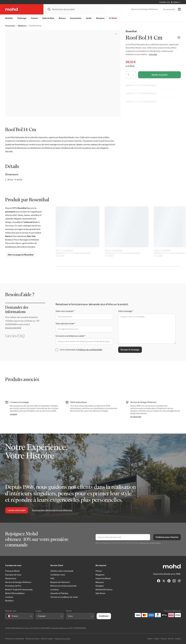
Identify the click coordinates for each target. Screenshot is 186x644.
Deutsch (171, 639)
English (157, 639)
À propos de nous (13, 575)
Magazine (100, 575)
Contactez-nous (58, 575)
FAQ (52, 578)
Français (164, 639)
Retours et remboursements (63, 586)
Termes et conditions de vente (64, 597)
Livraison (13, 414)
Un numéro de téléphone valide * (70, 336)
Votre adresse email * (65, 323)
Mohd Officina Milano (15, 593)
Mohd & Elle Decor (104, 590)
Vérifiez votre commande (62, 571)
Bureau (62, 18)
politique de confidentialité (150, 543)
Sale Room (100, 593)
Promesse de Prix (13, 586)
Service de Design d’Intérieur (145, 9)
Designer (100, 586)
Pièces (99, 571)
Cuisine (34, 18)
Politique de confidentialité (90, 350)
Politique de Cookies (32, 639)
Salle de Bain (48, 18)
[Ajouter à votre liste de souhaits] (179, 38)
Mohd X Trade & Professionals (19, 590)
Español (178, 639)
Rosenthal (131, 31)
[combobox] (8, 616)
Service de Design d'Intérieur (18, 582)
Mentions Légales (47, 639)
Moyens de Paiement (60, 582)
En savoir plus (136, 417)
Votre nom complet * (65, 311)
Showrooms (11, 578)
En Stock (113, 18)
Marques (100, 18)
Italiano (150, 639)
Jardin (89, 18)
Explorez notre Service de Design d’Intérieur (52, 510)
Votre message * (126, 311)
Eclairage (22, 18)
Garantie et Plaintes (59, 593)
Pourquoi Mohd (12, 571)
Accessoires (76, 18)
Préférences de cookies (63, 639)
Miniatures (22, 26)
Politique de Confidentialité (14, 639)
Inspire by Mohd (103, 578)
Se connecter (169, 9)
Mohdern (9, 601)
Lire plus (153, 54)
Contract (9, 597)
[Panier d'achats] (179, 9)
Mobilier (9, 18)
